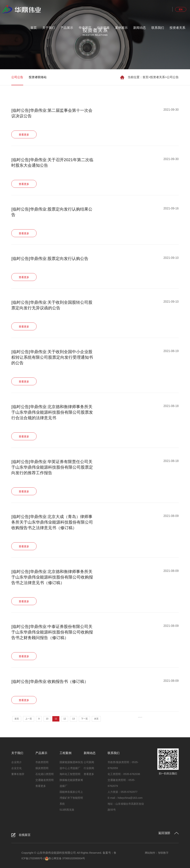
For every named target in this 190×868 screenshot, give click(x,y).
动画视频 (103, 28)
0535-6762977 (129, 792)
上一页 (29, 719)
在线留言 (25, 835)
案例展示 (121, 28)
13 (73, 719)
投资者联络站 (38, 77)
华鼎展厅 (85, 28)
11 (56, 719)
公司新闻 (89, 762)
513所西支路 (67, 810)
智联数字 (163, 853)
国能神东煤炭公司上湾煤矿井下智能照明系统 (71, 798)
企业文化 (17, 768)
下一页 (84, 719)
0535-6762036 (132, 774)
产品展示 (67, 28)
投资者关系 (177, 28)
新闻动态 (140, 28)
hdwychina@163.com (130, 798)
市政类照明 (42, 762)
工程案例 (65, 753)
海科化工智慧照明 (70, 774)
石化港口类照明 (45, 774)
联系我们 (158, 28)
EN (181, 9)
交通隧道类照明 (45, 780)
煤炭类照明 (42, 768)
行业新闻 (89, 768)
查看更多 (41, 786)
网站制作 (150, 853)
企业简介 (17, 762)
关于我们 (49, 28)
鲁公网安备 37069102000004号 (65, 858)
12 (65, 719)
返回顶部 (164, 833)
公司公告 (173, 77)
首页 (34, 28)
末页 (96, 719)
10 (47, 719)
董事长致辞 (18, 774)
